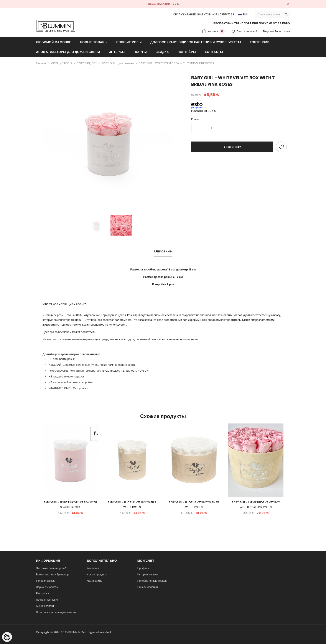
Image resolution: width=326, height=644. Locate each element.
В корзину (232, 147)
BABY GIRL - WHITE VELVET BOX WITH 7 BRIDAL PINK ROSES (176, 63)
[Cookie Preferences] (7, 637)
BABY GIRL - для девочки (118, 63)
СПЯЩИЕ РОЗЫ (61, 63)
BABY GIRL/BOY (87, 63)
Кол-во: (196, 119)
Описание (163, 251)
